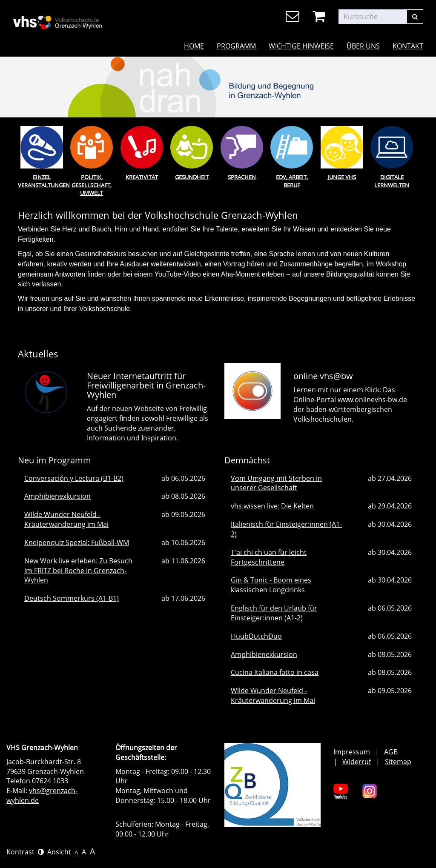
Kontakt (408, 46)
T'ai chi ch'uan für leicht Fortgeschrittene (269, 557)
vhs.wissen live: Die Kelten (272, 506)
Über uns (363, 46)
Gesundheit (192, 177)
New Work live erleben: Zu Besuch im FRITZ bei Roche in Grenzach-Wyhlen (78, 571)
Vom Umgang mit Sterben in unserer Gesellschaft (276, 483)
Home (194, 46)
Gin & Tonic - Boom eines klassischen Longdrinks (271, 585)
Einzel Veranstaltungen (42, 181)
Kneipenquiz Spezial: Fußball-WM (77, 542)
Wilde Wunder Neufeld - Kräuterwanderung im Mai (66, 519)
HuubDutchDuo (256, 636)
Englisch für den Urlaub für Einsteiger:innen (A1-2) (274, 613)
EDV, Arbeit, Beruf (292, 181)
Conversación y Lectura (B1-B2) (74, 478)
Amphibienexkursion (57, 496)
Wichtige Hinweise (301, 46)
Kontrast (25, 852)
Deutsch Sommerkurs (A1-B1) (72, 598)
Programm (236, 46)
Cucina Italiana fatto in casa (275, 672)
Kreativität (142, 177)
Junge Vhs (342, 177)
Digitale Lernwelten (392, 181)
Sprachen (242, 177)
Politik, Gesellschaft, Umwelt (92, 185)
